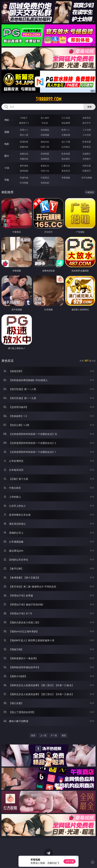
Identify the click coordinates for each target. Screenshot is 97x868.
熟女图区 (66, 159)
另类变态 (87, 147)
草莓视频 (66, 178)
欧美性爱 (87, 142)
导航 (7, 180)
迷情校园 (24, 171)
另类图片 (87, 159)
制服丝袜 (24, 147)
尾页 (64, 735)
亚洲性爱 (24, 142)
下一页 (54, 735)
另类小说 (45, 171)
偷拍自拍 (45, 142)
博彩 (7, 120)
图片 (7, 156)
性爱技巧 (87, 171)
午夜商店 (45, 178)
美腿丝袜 (24, 159)
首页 (33, 735)
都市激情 (24, 166)
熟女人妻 (24, 135)
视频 (7, 132)
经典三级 (45, 147)
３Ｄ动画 (87, 130)
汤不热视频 (87, 178)
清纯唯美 (45, 159)
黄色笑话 (66, 171)
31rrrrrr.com (49, 99)
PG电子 (24, 118)
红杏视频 (24, 183)
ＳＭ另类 (87, 135)
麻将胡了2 (24, 123)
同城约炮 (24, 178)
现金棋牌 (66, 123)
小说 (7, 168)
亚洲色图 (45, 154)
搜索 (89, 107)
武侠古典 (87, 166)
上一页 (43, 735)
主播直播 (66, 135)
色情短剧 (45, 183)
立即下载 (70, 861)
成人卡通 (66, 142)
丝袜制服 (45, 135)
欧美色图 (66, 154)
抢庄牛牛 (87, 123)
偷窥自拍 (24, 154)
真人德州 (45, 118)
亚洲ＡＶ (24, 130)
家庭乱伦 (45, 166)
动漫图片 (87, 154)
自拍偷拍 (45, 130)
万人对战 (66, 118)
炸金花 (45, 123)
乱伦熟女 (66, 147)
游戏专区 (87, 118)
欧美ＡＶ (66, 130)
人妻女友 (66, 166)
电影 (7, 144)
